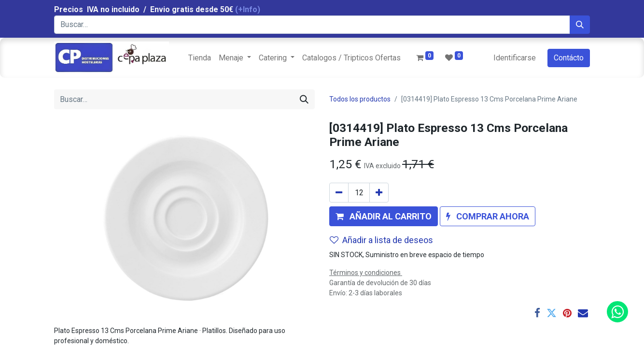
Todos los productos (360, 99)
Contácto (569, 58)
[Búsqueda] (580, 25)
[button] (384, 216)
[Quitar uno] (339, 193)
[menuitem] (200, 58)
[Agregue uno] (379, 193)
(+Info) (248, 9)
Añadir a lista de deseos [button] (381, 240)
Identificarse (515, 58)
